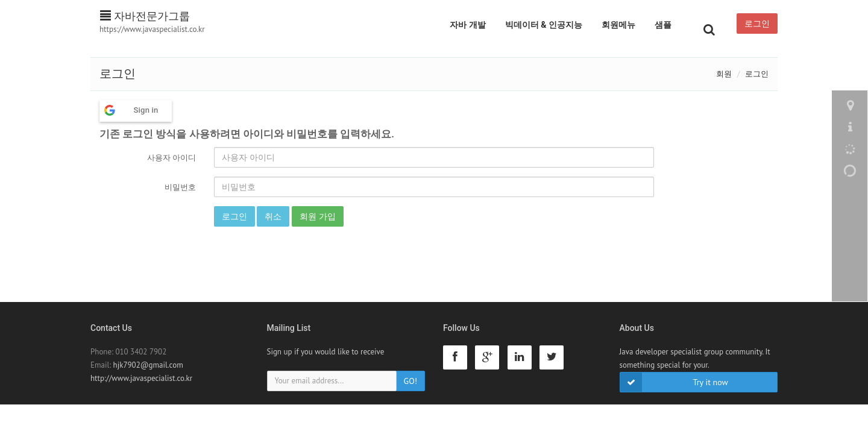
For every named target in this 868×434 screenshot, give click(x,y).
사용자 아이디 (171, 158)
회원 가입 (318, 216)
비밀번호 (180, 187)
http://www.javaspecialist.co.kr (141, 378)
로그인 (757, 24)
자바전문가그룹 (145, 16)
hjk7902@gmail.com (148, 365)
